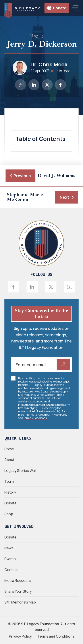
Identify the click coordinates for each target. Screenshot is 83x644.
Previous (20, 176)
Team (9, 481)
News (9, 548)
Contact (11, 570)
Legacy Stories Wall (20, 471)
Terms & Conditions (35, 418)
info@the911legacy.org (32, 405)
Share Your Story (18, 591)
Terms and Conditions (56, 636)
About (9, 460)
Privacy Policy (59, 415)
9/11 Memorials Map (20, 602)
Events (10, 559)
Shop (9, 514)
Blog (34, 36)
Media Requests (18, 581)
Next (67, 197)
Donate (57, 8)
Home (9, 449)
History (10, 492)
